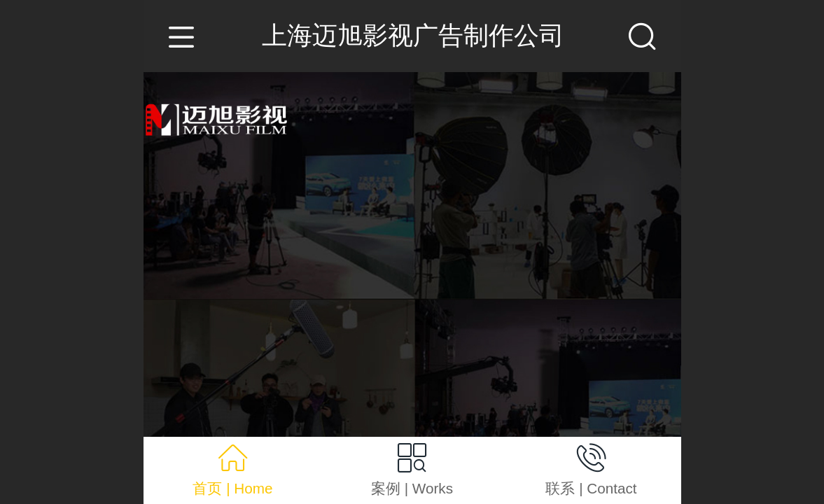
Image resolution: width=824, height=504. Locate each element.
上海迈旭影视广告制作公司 (413, 35)
